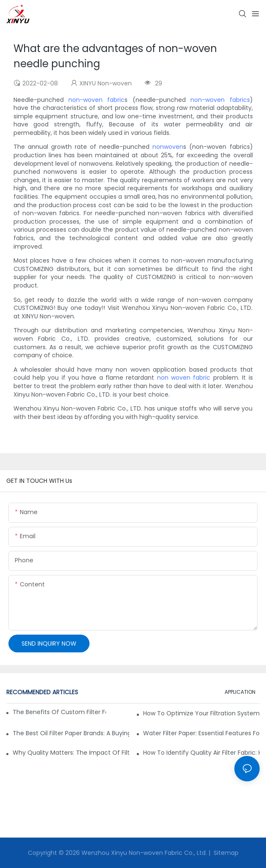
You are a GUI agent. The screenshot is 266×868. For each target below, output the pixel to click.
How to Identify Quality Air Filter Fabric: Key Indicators (201, 753)
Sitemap (225, 853)
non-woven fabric (96, 100)
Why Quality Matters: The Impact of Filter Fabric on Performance (71, 753)
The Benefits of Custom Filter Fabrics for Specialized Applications (59, 712)
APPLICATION (240, 692)
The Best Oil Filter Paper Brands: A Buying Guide (71, 733)
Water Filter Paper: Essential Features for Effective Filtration (201, 733)
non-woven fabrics (220, 100)
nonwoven (168, 147)
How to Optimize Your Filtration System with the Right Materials (201, 713)
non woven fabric (184, 378)
